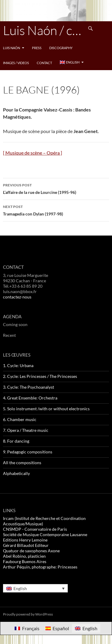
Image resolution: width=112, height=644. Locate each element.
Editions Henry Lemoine (25, 540)
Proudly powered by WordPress (28, 614)
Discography (61, 48)
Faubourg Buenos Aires (25, 561)
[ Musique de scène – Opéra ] (33, 153)
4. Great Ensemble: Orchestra (30, 398)
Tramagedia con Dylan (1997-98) (56, 210)
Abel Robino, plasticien (24, 556)
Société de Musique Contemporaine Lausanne (45, 534)
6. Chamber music (20, 419)
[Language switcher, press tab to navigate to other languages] (35, 588)
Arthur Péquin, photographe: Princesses (40, 567)
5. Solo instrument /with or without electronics (46, 409)
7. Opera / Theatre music (26, 430)
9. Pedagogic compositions (28, 452)
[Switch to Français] (27, 628)
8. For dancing (16, 441)
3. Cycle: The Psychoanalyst (29, 387)
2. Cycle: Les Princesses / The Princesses (40, 376)
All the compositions (22, 463)
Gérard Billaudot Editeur (26, 545)
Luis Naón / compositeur (43, 30)
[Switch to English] (86, 628)
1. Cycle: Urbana (18, 365)
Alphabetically (16, 473)
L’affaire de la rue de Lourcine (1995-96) (56, 188)
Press (37, 48)
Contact (44, 63)
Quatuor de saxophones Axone (31, 551)
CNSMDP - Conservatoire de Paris (35, 529)
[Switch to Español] (57, 628)
